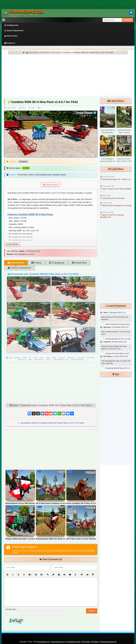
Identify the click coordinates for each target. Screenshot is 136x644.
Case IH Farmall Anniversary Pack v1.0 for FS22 (118, 324)
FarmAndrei (39, 360)
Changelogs (57, 263)
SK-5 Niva (91, 358)
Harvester (81, 358)
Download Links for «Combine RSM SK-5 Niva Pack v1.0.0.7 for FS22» (52, 423)
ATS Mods (95, 642)
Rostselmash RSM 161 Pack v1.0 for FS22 (51, 539)
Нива (30, 360)
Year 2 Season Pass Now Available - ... (116, 190)
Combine (17, 358)
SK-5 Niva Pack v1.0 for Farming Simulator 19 (81, 539)
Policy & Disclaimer (19, 268)
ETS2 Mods (86, 642)
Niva (35, 358)
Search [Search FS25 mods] (127, 20)
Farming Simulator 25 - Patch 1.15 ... (115, 180)
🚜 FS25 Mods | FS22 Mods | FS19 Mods (43, 53)
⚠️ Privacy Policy (11, 36)
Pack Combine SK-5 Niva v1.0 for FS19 (81, 503)
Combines (67, 53)
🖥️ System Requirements (14, 31)
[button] (7, 575)
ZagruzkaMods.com (58, 642)
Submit (92, 611)
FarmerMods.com (43, 642)
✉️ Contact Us (10, 43)
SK (30, 358)
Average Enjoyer (77, 360)
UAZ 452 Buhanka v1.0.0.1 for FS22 (118, 339)
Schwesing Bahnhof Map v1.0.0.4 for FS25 (118, 368)
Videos (37, 263)
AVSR (48, 360)
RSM (25, 358)
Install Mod (79, 263)
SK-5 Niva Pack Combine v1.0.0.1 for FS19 (51, 503)
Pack (41, 358)
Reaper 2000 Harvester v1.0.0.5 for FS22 (20, 539)
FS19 (48, 358)
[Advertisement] (68, 74)
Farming (61, 358)
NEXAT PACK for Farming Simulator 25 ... (112, 216)
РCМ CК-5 (22, 360)
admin (23, 108)
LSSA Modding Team (61, 360)
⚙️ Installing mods (11, 25)
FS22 (54, 358)
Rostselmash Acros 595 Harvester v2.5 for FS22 (20, 503)
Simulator (71, 358)
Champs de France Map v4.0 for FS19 (118, 354)
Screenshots (16, 263)
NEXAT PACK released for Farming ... (116, 207)
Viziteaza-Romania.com (108, 642)
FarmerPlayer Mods (73, 642)
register (75, 551)
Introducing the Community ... (113, 198)
